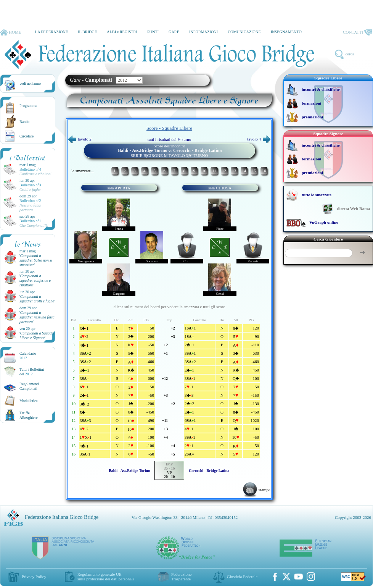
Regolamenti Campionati (29, 386)
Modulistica (29, 401)
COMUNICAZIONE (244, 32)
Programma (28, 106)
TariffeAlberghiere (29, 415)
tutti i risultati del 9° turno (170, 139)
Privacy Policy (34, 577)
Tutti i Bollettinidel (32, 372)
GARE (174, 32)
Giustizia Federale (242, 577)
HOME (10, 32)
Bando (24, 122)
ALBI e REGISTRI (122, 32)
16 (264, 171)
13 (234, 171)
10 (204, 171)
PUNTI (153, 32)
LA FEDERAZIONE (51, 32)
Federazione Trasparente (182, 577)
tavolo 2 (80, 139)
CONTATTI (357, 32)
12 (224, 171)
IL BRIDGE (87, 32)
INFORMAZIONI (203, 32)
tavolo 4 (259, 139)
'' (36, 260)
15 (254, 171)
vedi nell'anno (30, 83)
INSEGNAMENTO (286, 32)
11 (214, 171)
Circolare (27, 136)
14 (244, 171)
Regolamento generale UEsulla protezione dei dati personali (106, 577)
